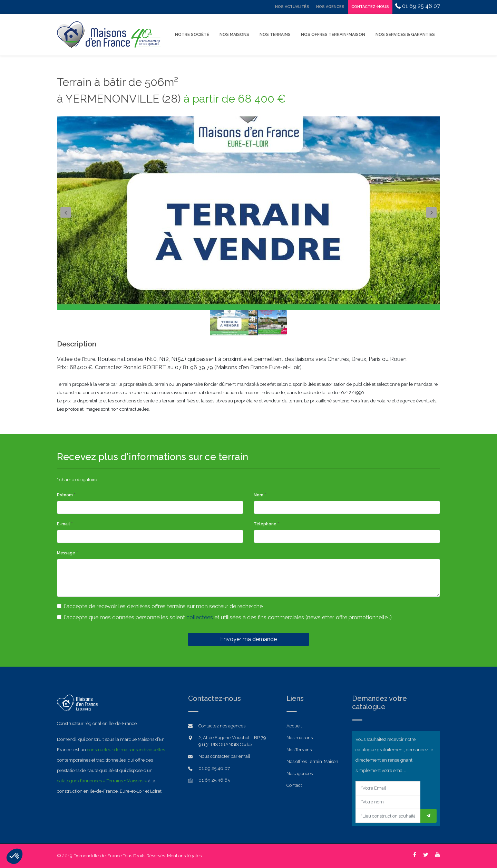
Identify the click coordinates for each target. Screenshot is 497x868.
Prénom (66, 495)
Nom (260, 495)
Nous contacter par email (224, 756)
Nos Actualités (292, 7)
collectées (200, 617)
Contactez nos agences (222, 726)
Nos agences (300, 774)
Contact (294, 785)
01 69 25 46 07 (418, 6)
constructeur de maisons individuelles (126, 750)
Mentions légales (184, 856)
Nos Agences (330, 7)
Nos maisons (300, 738)
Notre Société (192, 35)
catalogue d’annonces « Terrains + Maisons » (102, 781)
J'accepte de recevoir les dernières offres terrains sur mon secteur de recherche (160, 606)
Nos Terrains (275, 35)
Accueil (294, 726)
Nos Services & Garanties (405, 35)
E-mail (65, 524)
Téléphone (266, 524)
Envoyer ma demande (248, 639)
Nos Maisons (234, 35)
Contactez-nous (370, 7)
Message (67, 553)
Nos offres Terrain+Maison (333, 35)
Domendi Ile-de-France (98, 856)
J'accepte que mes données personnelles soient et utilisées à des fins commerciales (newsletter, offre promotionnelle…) (224, 617)
